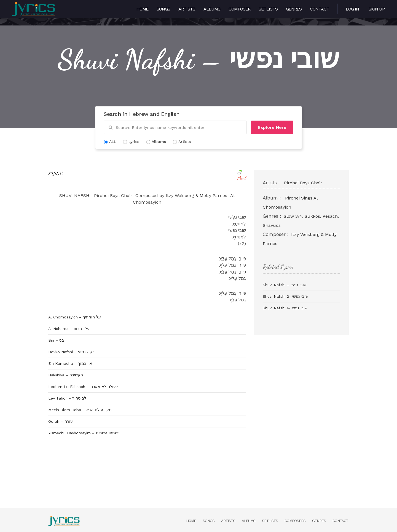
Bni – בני (56, 340)
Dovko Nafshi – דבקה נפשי (73, 352)
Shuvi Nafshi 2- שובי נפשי (285, 296)
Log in (352, 9)
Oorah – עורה (61, 421)
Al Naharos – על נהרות (69, 329)
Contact (320, 9)
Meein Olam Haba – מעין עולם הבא (80, 410)
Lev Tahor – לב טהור (67, 398)
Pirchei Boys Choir (303, 183)
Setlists (268, 9)
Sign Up (377, 9)
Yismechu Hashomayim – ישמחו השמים (83, 433)
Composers (295, 521)
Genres (294, 9)
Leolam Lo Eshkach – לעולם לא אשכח (83, 387)
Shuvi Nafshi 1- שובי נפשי (285, 308)
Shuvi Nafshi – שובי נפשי (285, 285)
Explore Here (272, 127)
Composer (239, 9)
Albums (212, 9)
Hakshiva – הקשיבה (66, 375)
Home (142, 9)
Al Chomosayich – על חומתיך (75, 317)
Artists (187, 9)
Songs (163, 9)
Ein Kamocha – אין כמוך (70, 363)
